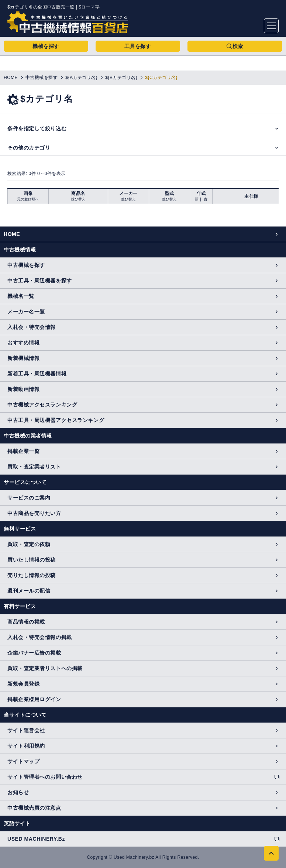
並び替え (78, 199)
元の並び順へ (28, 199)
